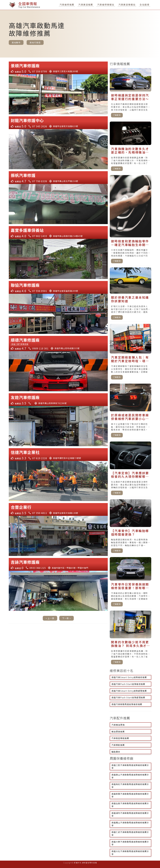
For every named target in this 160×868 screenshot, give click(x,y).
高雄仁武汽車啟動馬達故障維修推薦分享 (130, 833)
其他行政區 (35, 42)
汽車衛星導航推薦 (120, 738)
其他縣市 (16, 42)
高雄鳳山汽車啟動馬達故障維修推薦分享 (130, 824)
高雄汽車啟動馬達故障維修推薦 (127, 704)
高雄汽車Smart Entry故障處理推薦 (129, 691)
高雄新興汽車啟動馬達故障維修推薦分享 (130, 795)
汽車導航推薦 (118, 745)
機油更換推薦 (118, 732)
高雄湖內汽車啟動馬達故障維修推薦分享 (130, 814)
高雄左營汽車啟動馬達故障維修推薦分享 (130, 805)
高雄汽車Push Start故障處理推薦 (128, 697)
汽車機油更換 (118, 725)
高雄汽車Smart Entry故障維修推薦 (129, 677)
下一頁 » (66, 618)
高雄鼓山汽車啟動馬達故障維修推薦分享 (130, 776)
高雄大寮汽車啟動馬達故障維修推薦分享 (130, 843)
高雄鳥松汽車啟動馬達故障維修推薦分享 (130, 786)
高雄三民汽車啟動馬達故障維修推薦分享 (130, 767)
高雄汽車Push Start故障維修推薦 (128, 684)
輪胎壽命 (116, 752)
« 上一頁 (50, 618)
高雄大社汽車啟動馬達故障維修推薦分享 (130, 853)
